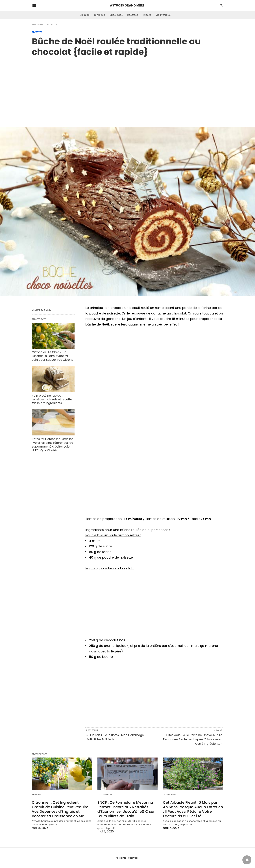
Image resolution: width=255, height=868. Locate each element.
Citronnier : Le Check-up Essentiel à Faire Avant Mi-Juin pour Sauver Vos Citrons (53, 356)
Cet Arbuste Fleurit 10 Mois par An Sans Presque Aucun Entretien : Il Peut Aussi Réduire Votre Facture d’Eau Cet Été (193, 809)
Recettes (133, 15)
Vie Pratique (163, 15)
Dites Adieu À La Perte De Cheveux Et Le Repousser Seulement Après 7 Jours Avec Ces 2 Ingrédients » (193, 739)
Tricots (147, 15)
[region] (128, 88)
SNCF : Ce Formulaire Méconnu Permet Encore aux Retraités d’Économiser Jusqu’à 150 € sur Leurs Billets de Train (126, 809)
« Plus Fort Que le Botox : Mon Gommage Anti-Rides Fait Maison (115, 737)
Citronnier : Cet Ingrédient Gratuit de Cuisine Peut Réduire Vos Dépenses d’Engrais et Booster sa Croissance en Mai (60, 809)
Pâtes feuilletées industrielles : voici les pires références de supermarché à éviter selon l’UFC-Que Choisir (53, 445)
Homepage (38, 24)
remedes (100, 15)
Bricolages (116, 15)
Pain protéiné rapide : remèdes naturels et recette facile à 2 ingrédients (52, 399)
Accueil (85, 15)
